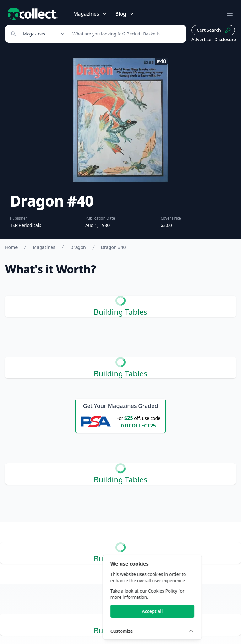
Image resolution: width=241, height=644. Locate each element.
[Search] (126, 34)
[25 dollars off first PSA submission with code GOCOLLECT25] (120, 421)
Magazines (44, 247)
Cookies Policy (195, 591)
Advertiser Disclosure (214, 39)
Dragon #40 (113, 247)
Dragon (78, 247)
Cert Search (214, 30)
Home (11, 247)
